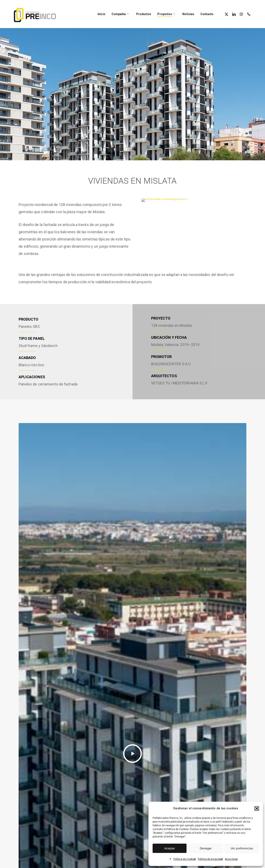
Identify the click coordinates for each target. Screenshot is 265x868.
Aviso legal (231, 859)
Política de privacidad (210, 859)
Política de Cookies (185, 859)
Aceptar (170, 848)
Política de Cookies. (178, 829)
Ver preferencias (242, 848)
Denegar (206, 848)
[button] (257, 809)
